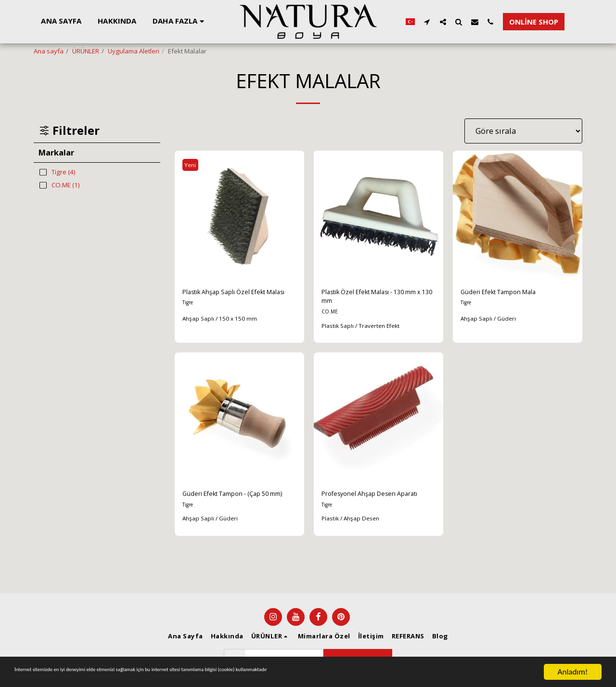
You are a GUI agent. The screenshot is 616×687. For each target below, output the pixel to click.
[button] (423, 22)
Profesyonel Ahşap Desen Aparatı (368, 507)
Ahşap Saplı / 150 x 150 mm (223, 331)
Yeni (192, 165)
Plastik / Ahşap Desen (353, 539)
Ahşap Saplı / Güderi (490, 321)
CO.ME (330, 317)
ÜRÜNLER (86, 51)
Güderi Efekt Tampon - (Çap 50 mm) (239, 507)
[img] (239, 215)
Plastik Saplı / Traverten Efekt (364, 331)
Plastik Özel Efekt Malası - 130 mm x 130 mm (377, 299)
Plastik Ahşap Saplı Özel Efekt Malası (237, 299)
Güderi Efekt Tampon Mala (511, 293)
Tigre (189, 317)
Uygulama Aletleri (134, 51)
